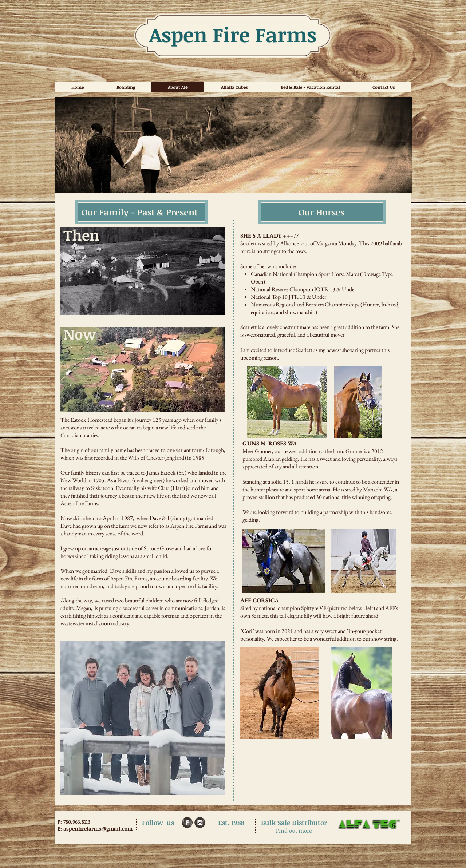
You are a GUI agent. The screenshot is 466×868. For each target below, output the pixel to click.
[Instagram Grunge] (200, 823)
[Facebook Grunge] (187, 823)
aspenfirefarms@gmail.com (98, 829)
